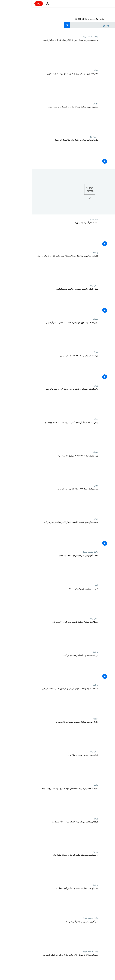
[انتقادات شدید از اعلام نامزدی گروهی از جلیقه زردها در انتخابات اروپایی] (34, 701)
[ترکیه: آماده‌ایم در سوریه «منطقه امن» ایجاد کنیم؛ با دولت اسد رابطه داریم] (34, 800)
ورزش (64, 386)
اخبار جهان (62, 286)
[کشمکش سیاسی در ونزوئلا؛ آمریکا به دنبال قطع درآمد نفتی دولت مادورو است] (34, 268)
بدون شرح (62, 137)
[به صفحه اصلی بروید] (104, 4)
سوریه (64, 719)
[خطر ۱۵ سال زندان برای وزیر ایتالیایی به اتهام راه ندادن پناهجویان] (34, 86)
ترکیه (64, 785)
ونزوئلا (63, 252)
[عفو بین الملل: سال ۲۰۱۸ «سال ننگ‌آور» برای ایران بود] (34, 501)
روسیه (64, 852)
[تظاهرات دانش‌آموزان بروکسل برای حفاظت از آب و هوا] (34, 152)
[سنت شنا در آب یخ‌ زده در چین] (34, 235)
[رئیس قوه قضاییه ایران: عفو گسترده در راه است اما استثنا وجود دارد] (34, 434)
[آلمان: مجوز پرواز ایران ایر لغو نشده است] (34, 601)
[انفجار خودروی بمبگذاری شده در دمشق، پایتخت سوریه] (34, 734)
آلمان (64, 585)
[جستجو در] (58, 25)
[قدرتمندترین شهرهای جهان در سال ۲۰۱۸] (34, 767)
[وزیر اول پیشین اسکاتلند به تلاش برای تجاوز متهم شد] (34, 468)
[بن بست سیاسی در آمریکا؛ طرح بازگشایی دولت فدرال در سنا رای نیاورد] (34, 52)
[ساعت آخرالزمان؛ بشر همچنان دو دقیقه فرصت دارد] (34, 568)
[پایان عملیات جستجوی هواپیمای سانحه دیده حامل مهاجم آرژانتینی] (34, 335)
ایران (64, 419)
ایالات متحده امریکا (58, 37)
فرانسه (63, 652)
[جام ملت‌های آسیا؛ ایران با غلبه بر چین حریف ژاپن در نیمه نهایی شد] (34, 401)
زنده (7, 4)
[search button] (35, 25)
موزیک (64, 352)
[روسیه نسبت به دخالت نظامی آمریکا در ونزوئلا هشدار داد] (34, 867)
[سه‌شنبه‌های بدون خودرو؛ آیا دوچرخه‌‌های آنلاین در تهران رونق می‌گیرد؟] (34, 534)
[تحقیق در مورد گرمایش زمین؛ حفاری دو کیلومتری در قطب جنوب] (34, 119)
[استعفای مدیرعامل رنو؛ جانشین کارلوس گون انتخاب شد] (34, 900)
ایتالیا (64, 70)
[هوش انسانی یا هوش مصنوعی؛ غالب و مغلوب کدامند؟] (34, 301)
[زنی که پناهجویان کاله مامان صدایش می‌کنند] (34, 667)
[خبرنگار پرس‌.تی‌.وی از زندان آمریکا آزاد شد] (34, 934)
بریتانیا (63, 103)
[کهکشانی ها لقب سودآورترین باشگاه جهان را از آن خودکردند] (34, 834)
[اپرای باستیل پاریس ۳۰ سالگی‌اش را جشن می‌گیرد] (34, 368)
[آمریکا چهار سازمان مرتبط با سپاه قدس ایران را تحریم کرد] (34, 634)
